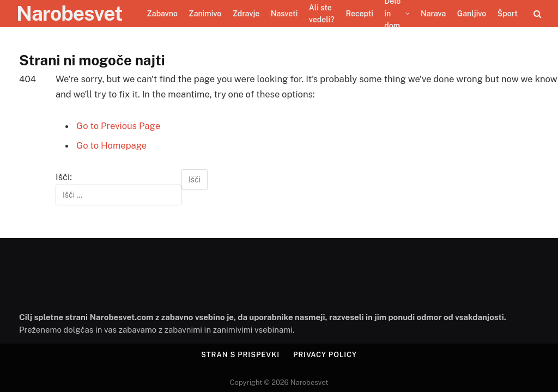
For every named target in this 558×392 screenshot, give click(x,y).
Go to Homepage (111, 145)
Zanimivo (205, 14)
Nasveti (284, 14)
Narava (433, 14)
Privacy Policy (325, 355)
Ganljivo (472, 14)
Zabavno (162, 14)
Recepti (360, 14)
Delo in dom (392, 14)
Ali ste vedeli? (322, 14)
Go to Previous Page (118, 126)
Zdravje (246, 14)
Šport (508, 14)
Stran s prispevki (240, 355)
